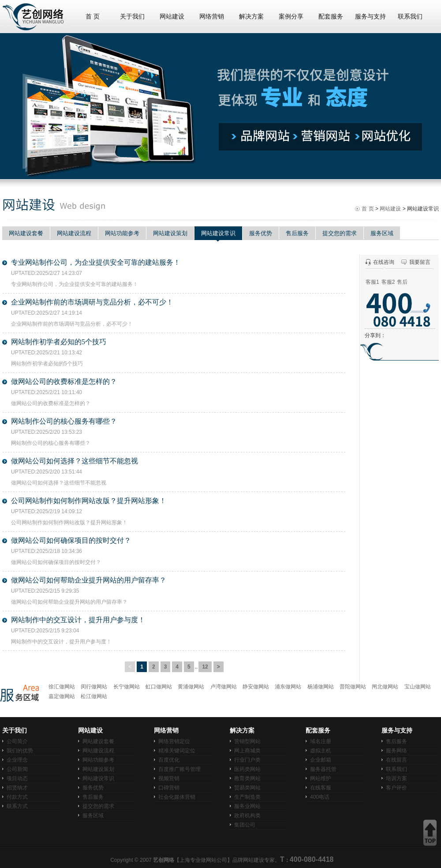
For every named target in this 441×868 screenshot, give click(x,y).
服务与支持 (370, 17)
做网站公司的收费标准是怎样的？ (64, 381)
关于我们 (132, 17)
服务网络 (396, 751)
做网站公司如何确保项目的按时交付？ (71, 540)
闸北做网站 (385, 687)
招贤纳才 (17, 788)
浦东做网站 (288, 687)
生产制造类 (247, 797)
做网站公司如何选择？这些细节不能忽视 (75, 461)
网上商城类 (247, 751)
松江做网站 (94, 696)
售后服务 (297, 233)
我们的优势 (20, 751)
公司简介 (17, 741)
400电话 (320, 797)
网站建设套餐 (26, 233)
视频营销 (169, 778)
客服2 (388, 282)
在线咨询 (384, 262)
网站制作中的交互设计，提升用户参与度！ (78, 620)
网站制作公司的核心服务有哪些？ (64, 421)
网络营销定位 (174, 741)
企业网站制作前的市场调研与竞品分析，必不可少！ (92, 302)
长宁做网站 (127, 687)
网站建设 (172, 17)
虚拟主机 (321, 751)
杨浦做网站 (321, 687)
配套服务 (331, 17)
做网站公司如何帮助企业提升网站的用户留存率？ (89, 580)
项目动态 (17, 778)
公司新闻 (17, 769)
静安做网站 (256, 687)
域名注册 (321, 741)
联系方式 (17, 806)
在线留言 (396, 760)
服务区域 (382, 233)
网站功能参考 (122, 233)
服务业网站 (247, 806)
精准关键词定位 (177, 751)
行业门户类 (247, 760)
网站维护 (321, 778)
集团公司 (245, 825)
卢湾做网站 (224, 687)
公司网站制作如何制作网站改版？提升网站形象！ (89, 501)
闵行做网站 (94, 687)
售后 (402, 282)
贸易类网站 (247, 788)
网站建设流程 (74, 233)
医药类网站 (247, 769)
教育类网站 (247, 778)
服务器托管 (323, 769)
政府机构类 (247, 815)
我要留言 (420, 262)
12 (205, 667)
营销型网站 (247, 741)
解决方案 (251, 17)
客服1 (372, 282)
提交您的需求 (340, 233)
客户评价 (396, 788)
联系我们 (410, 17)
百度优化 (169, 760)
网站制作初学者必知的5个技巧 (59, 342)
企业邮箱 (321, 760)
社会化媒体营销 (177, 797)
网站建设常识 (218, 233)
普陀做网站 (353, 687)
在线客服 (321, 788)
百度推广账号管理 (179, 769)
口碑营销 (169, 788)
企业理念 (17, 760)
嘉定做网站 (62, 696)
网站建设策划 (170, 233)
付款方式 (17, 797)
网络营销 (212, 17)
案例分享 (291, 17)
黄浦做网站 (191, 687)
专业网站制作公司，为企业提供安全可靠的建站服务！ (96, 262)
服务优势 (261, 233)
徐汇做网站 (62, 687)
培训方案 (396, 778)
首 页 (93, 17)
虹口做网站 (159, 687)
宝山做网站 (418, 687)
